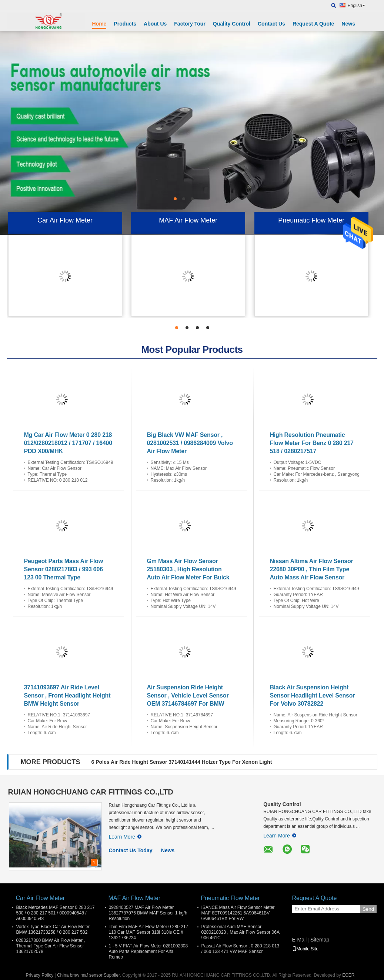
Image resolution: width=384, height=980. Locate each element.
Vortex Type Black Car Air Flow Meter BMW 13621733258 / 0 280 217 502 (53, 929)
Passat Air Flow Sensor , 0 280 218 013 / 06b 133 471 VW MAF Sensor (241, 949)
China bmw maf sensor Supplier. (90, 975)
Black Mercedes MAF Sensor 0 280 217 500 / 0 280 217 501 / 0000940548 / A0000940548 (56, 913)
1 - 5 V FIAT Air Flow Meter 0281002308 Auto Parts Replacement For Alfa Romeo (148, 951)
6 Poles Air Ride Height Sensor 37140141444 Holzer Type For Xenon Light (182, 762)
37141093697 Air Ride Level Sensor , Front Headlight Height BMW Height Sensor (67, 695)
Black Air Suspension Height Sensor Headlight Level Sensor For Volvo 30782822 (313, 695)
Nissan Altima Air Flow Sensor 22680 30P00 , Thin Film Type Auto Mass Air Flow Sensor (312, 569)
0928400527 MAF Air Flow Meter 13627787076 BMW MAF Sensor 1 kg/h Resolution (148, 913)
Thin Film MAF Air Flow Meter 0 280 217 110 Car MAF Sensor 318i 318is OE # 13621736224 (149, 932)
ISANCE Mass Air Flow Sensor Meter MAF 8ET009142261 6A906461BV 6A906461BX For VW (238, 913)
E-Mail (300, 940)
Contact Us (271, 24)
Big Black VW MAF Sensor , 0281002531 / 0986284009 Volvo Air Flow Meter (190, 443)
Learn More (125, 837)
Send (368, 909)
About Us (155, 24)
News (348, 24)
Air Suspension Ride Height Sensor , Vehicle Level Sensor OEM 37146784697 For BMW (188, 695)
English (356, 6)
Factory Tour (190, 24)
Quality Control (232, 24)
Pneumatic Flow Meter (311, 220)
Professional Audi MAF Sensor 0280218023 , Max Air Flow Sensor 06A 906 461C (241, 932)
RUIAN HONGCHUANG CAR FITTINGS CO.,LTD (91, 792)
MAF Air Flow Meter (188, 220)
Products (125, 24)
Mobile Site (305, 949)
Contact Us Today (131, 850)
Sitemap (320, 940)
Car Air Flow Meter (65, 220)
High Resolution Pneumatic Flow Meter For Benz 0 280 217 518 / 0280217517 (312, 443)
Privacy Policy (39, 975)
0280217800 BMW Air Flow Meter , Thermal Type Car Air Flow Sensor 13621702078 (51, 946)
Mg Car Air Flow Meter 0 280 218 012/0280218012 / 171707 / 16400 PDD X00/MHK (68, 443)
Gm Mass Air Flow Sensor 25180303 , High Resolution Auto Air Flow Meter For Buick (188, 569)
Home (99, 24)
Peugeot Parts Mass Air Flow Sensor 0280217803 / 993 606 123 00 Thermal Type (64, 569)
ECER (348, 975)
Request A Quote (313, 24)
